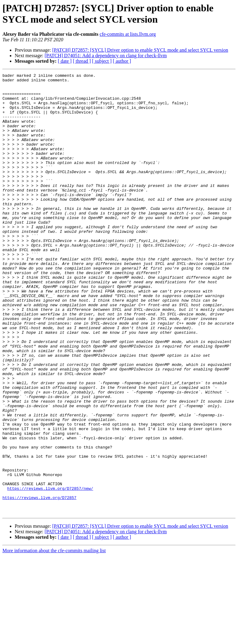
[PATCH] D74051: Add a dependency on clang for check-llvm (106, 56)
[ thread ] (82, 61)
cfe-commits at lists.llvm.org (128, 34)
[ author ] (122, 61)
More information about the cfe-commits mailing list (54, 639)
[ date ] (65, 61)
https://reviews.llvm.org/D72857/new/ (50, 572)
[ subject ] (102, 61)
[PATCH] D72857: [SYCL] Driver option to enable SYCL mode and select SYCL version (140, 50)
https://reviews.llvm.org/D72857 (39, 583)
